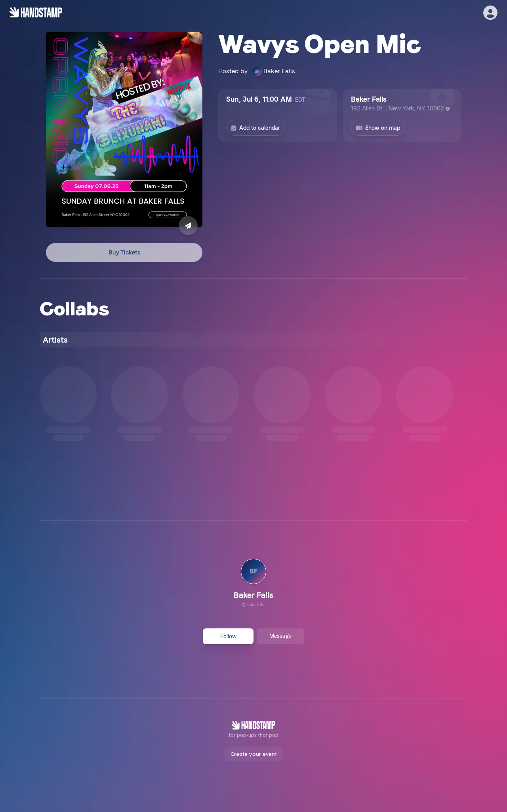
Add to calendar (256, 128)
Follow (228, 636)
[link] (253, 584)
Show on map (378, 128)
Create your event (254, 754)
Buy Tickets (124, 252)
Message (280, 636)
